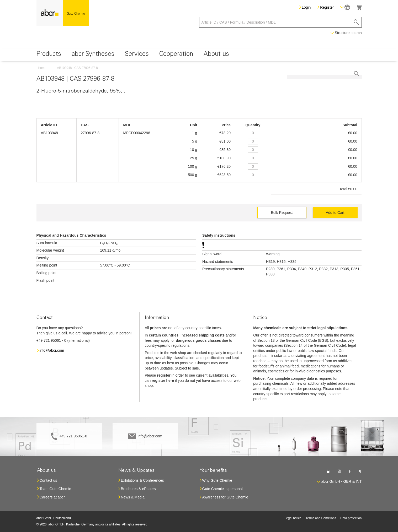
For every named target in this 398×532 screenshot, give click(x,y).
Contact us (48, 480)
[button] (345, 7)
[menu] (199, 55)
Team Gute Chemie (55, 489)
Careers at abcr (52, 497)
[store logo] (63, 13)
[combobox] (280, 22)
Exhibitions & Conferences (142, 480)
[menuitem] (49, 55)
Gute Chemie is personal (222, 489)
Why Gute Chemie (217, 480)
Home (42, 68)
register (164, 375)
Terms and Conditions (321, 518)
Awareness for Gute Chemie (225, 497)
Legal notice (293, 518)
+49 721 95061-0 (73, 436)
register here (163, 381)
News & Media (133, 497)
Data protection (351, 518)
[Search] (356, 22)
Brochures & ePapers (138, 489)
